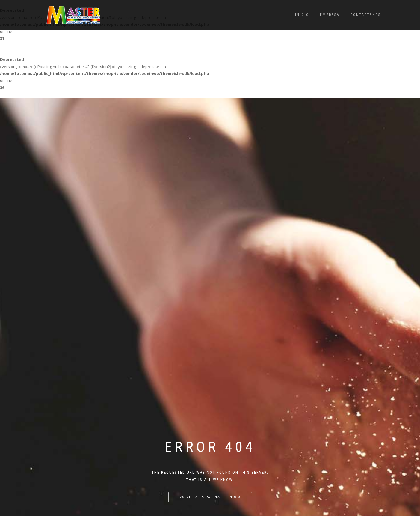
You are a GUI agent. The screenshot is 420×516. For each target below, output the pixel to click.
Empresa (330, 15)
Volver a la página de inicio (210, 385)
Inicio (302, 15)
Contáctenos (366, 15)
